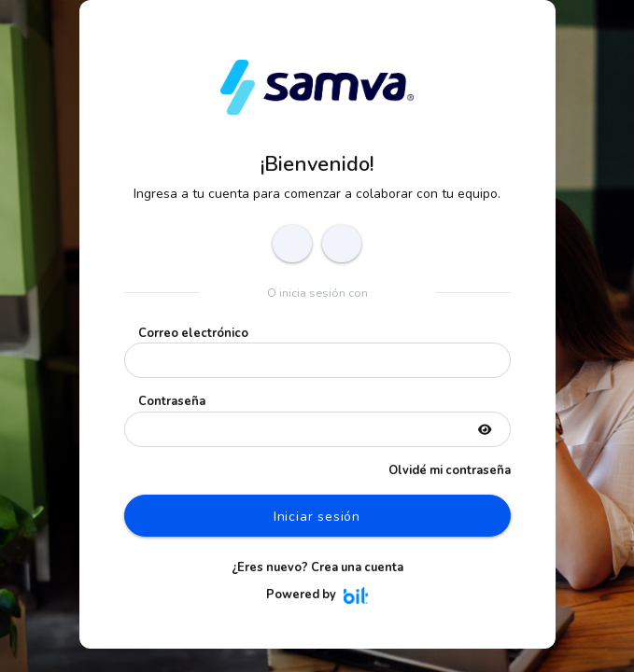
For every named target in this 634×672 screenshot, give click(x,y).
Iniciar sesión (317, 517)
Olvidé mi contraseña (450, 470)
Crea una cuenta (357, 567)
